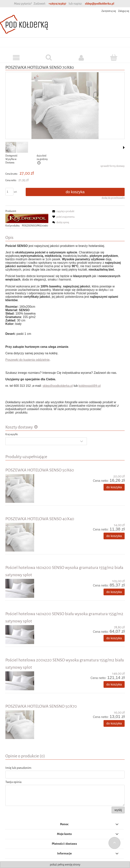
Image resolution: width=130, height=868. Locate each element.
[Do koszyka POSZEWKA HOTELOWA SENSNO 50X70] (114, 723)
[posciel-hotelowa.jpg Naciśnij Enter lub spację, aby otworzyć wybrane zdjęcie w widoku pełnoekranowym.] (65, 106)
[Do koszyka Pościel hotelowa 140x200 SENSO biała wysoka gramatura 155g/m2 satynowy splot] (114, 638)
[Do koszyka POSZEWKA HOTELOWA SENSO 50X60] (114, 487)
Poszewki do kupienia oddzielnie (27, 360)
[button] (124, 148)
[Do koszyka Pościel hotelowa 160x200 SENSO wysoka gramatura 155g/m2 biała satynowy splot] (114, 592)
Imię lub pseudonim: (19, 768)
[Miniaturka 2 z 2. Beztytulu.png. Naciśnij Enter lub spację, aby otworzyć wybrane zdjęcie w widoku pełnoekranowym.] (23, 147)
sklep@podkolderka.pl (100, 4)
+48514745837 (57, 4)
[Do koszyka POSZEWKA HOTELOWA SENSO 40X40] (114, 536)
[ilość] (9, 192)
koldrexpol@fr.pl (90, 386)
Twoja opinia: (14, 782)
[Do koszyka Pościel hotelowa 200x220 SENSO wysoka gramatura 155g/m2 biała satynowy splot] (114, 684)
